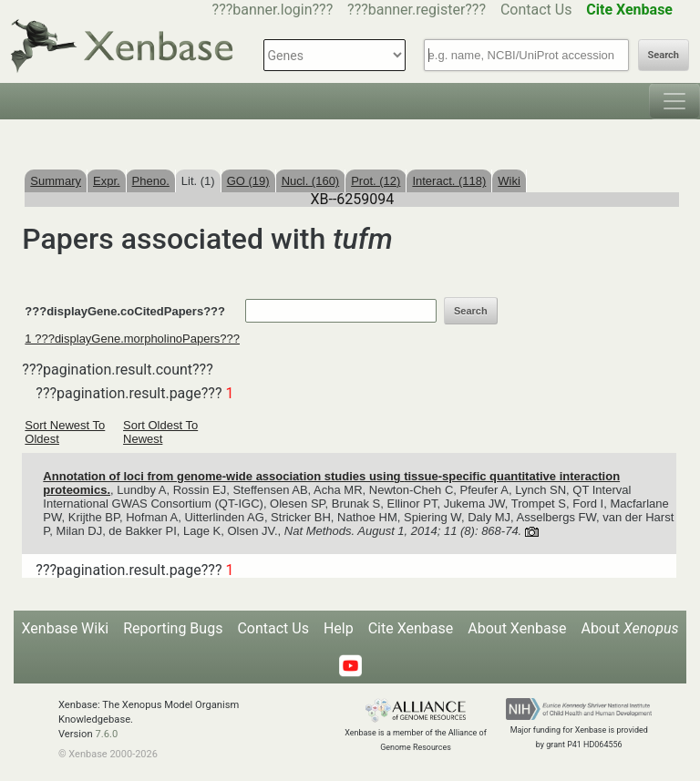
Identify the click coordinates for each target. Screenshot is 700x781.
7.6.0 (106, 734)
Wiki (509, 181)
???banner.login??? (273, 10)
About (629, 628)
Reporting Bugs (173, 628)
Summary (56, 181)
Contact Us (536, 10)
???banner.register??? (417, 10)
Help (339, 628)
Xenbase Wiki (66, 628)
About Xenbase (517, 628)
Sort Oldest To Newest (160, 432)
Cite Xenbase (411, 628)
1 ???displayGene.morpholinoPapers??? (132, 339)
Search (664, 55)
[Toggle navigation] (674, 101)
